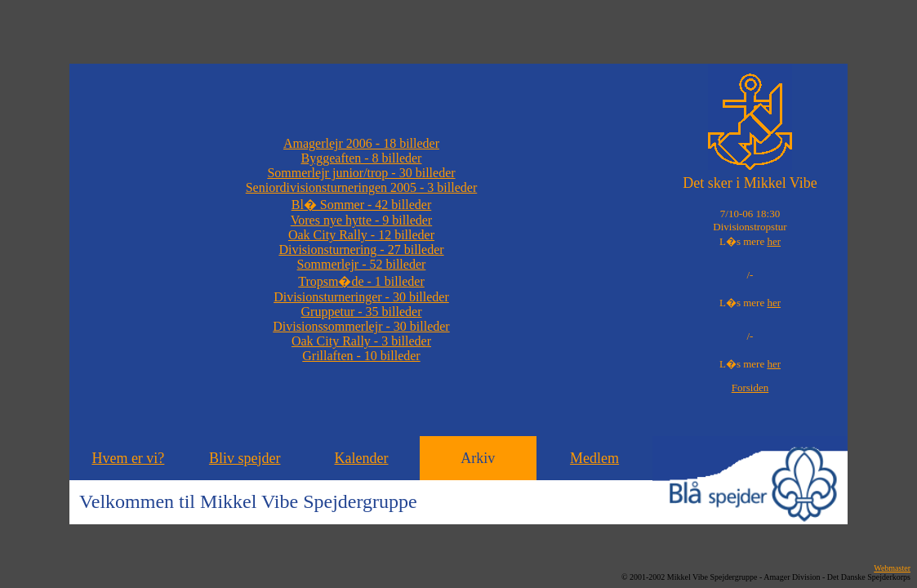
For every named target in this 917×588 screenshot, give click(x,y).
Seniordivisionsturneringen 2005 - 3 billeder (362, 187)
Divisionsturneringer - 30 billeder (361, 297)
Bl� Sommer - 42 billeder (362, 205)
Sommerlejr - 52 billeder (362, 264)
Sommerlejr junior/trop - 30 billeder (361, 173)
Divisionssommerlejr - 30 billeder (361, 326)
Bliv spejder (245, 458)
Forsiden (750, 388)
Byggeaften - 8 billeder (362, 158)
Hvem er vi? (128, 458)
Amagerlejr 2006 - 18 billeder (361, 143)
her (774, 241)
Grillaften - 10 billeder (361, 356)
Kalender (361, 458)
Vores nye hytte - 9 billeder (361, 220)
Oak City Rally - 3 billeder (361, 341)
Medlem (594, 458)
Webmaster (892, 568)
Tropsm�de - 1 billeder (361, 281)
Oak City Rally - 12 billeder (361, 235)
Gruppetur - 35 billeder (362, 312)
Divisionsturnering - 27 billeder (361, 249)
